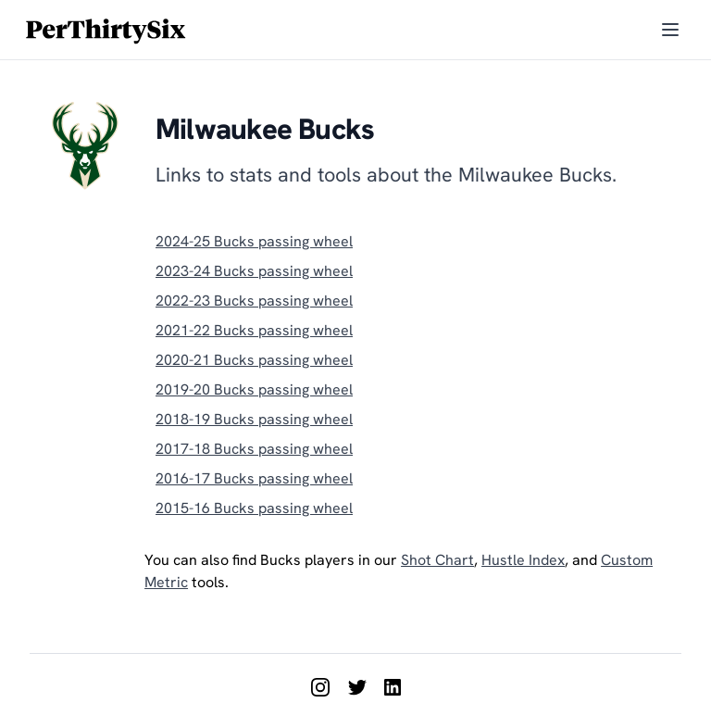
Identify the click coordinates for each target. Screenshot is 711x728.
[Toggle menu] (670, 30)
